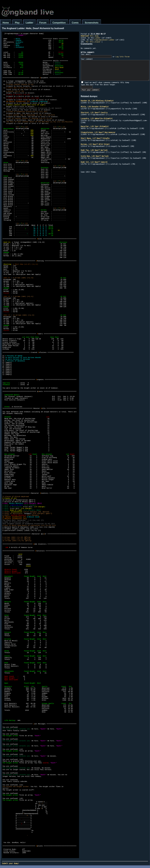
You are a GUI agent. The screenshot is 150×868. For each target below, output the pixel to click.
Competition (59, 23)
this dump (90, 36)
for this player (93, 42)
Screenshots (92, 23)
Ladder (29, 23)
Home (6, 23)
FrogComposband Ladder (104, 40)
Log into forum (123, 57)
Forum (43, 23)
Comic (75, 23)
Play (17, 23)
